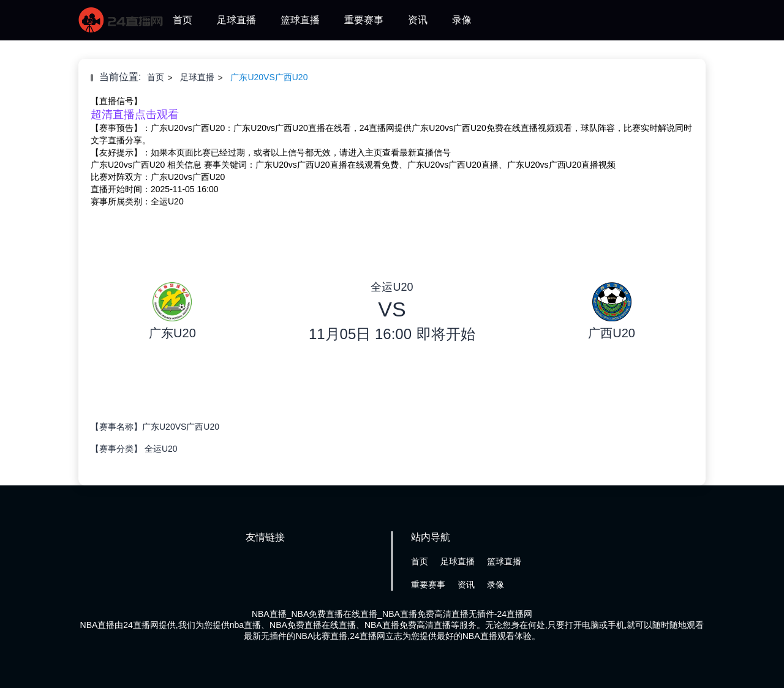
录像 (462, 20)
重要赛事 (364, 20)
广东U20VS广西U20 (269, 77)
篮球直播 (300, 20)
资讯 (418, 20)
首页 (183, 20)
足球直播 (236, 20)
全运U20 (161, 449)
